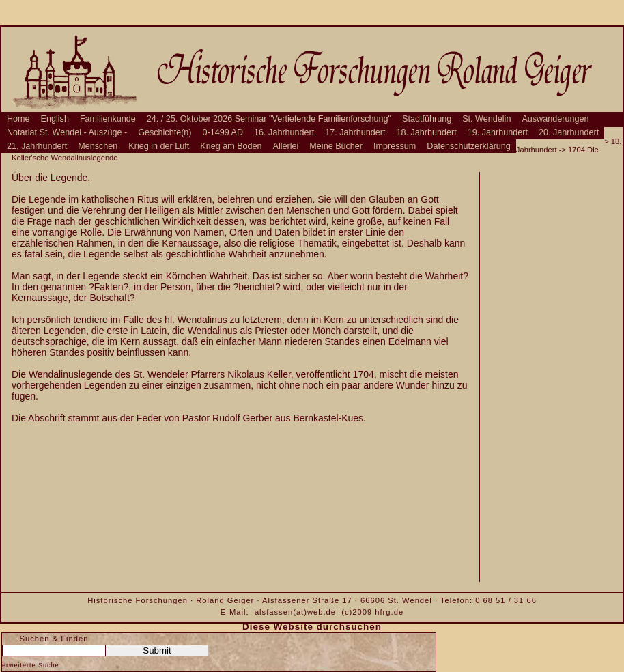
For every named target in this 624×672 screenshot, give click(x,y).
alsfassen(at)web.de (295, 612)
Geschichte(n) (165, 132)
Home (18, 119)
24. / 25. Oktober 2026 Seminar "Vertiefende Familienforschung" (269, 119)
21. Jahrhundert (37, 146)
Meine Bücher (336, 146)
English (55, 119)
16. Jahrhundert (284, 132)
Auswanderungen (555, 119)
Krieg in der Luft (159, 146)
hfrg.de (389, 612)
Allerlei (286, 146)
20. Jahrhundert (569, 132)
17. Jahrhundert (355, 132)
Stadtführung (427, 119)
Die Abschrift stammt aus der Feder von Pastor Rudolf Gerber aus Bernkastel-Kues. (189, 418)
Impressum (395, 146)
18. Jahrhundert (427, 132)
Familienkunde (108, 119)
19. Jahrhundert (498, 132)
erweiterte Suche (31, 665)
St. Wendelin (486, 119)
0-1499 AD (223, 132)
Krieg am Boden (231, 146)
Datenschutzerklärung (469, 146)
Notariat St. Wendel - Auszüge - (67, 132)
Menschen (98, 146)
